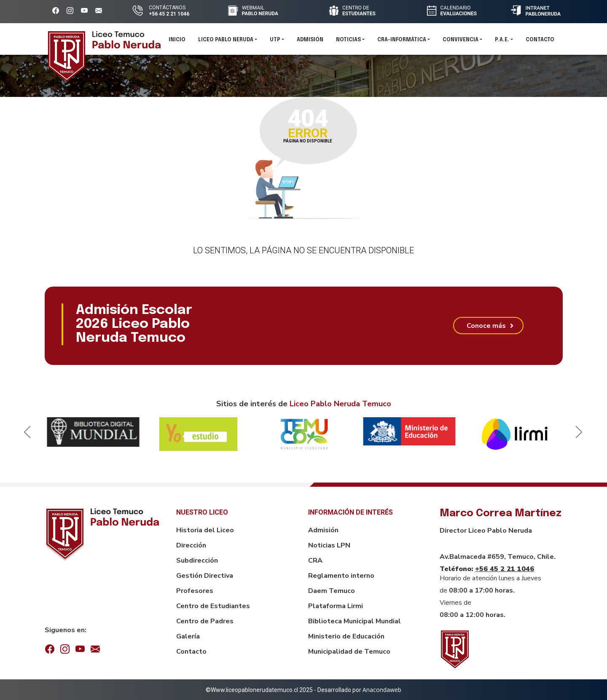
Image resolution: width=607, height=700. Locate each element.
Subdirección (197, 561)
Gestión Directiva (205, 576)
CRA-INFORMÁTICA (402, 42)
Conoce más (486, 326)
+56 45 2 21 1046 (505, 569)
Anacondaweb (382, 690)
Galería (188, 636)
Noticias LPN (329, 545)
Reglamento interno (341, 576)
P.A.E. (502, 42)
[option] (93, 432)
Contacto (540, 42)
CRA (315, 561)
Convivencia (461, 42)
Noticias (348, 42)
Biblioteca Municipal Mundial (355, 621)
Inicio (177, 42)
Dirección (191, 545)
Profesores (195, 591)
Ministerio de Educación (346, 636)
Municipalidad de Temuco (349, 652)
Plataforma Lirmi (336, 606)
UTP (275, 42)
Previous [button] (26, 434)
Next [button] (577, 434)
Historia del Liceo (205, 530)
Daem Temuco (332, 591)
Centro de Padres (205, 621)
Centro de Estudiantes (213, 606)
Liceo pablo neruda (226, 42)
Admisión (310, 42)
